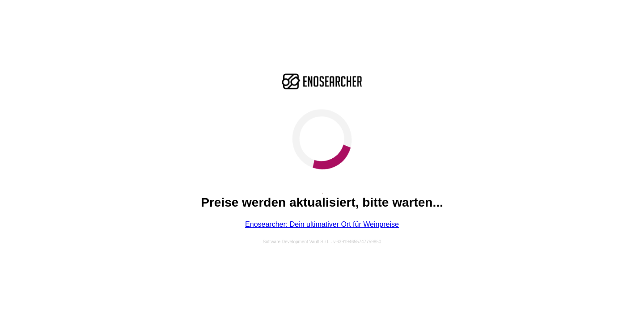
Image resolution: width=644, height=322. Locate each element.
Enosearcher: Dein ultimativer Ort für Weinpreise (322, 224)
